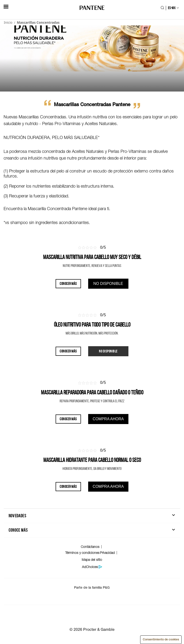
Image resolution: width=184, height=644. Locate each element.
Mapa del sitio (92, 560)
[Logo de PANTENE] (92, 8)
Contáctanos (90, 547)
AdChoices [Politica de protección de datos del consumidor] (90, 567)
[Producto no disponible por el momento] (108, 351)
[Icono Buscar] (162, 8)
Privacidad (107, 553)
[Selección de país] (171, 8)
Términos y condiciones (82, 553)
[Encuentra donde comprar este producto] (108, 284)
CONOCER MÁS (68, 284)
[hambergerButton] (6, 7)
